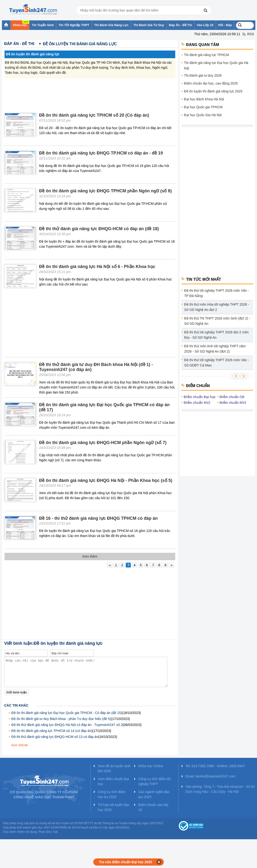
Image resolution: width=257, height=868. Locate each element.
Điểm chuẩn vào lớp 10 (153, 807)
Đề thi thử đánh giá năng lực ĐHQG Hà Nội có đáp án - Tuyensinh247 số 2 (67, 725)
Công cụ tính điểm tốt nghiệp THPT (154, 781)
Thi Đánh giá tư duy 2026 (203, 75)
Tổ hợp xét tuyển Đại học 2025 (113, 807)
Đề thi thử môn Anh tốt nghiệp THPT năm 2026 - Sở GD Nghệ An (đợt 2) (215, 349)
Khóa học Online (151, 766)
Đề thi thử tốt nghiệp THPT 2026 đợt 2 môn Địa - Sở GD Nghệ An (217, 335)
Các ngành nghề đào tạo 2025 (154, 794)
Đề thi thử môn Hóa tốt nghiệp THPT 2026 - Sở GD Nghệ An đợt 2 (217, 307)
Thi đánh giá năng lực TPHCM (207, 55)
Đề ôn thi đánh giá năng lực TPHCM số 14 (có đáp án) (52, 731)
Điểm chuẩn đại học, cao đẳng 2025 (211, 83)
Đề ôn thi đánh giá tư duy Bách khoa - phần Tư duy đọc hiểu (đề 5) (61, 719)
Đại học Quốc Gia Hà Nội (203, 115)
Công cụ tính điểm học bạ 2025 (112, 794)
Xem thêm (19, 745)
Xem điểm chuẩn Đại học (113, 781)
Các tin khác (16, 705)
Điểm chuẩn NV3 (233, 403)
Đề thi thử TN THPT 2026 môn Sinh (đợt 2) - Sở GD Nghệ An (217, 321)
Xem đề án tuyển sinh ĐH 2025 (114, 768)
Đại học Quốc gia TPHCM (203, 107)
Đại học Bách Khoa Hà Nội (204, 99)
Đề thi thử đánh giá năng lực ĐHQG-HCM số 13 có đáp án (55, 737)
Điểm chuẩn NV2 (197, 403)
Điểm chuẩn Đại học (200, 397)
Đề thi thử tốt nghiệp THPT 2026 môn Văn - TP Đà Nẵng (217, 293)
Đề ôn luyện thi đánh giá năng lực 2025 (213, 91)
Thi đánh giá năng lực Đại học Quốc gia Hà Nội (216, 66)
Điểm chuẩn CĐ (232, 397)
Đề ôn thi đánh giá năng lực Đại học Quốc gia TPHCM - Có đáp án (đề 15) (67, 713)
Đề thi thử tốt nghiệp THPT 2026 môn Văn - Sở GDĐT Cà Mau (217, 363)
